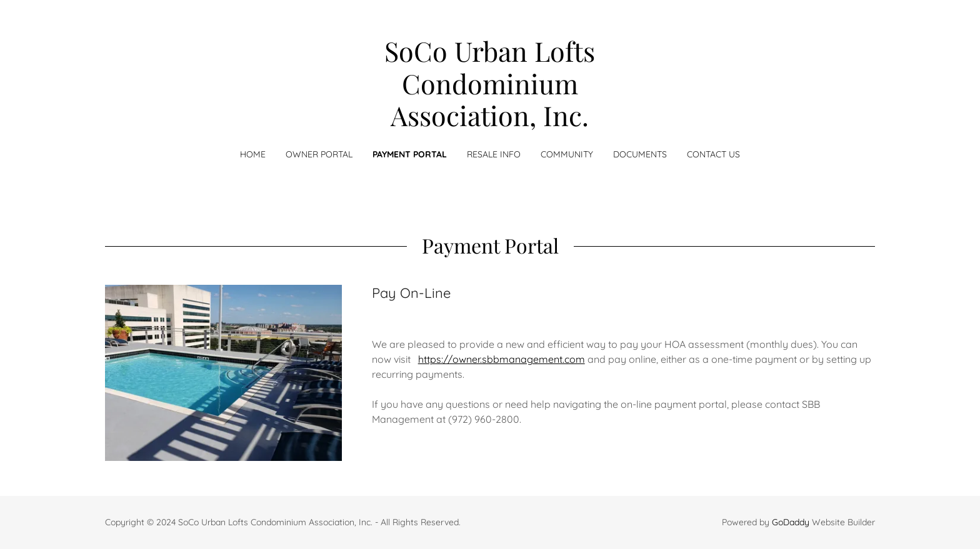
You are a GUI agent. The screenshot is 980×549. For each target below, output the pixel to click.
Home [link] (253, 154)
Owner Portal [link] (319, 154)
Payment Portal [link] (410, 154)
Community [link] (567, 154)
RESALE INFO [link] (494, 154)
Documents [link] (640, 154)
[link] (490, 122)
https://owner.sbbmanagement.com (502, 359)
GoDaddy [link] (791, 522)
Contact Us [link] (713, 154)
